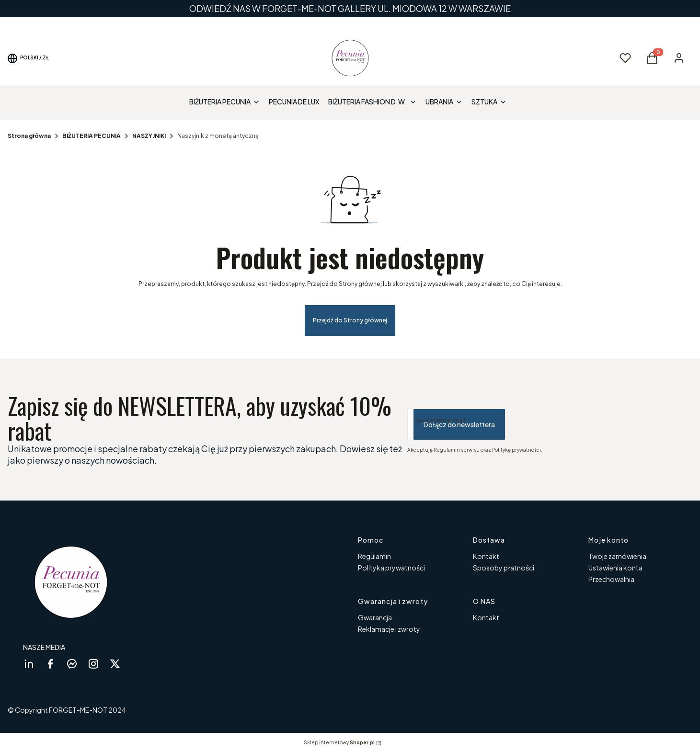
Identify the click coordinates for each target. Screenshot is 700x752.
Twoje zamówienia (617, 556)
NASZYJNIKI (149, 136)
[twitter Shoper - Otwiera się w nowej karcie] (115, 664)
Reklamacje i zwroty (389, 629)
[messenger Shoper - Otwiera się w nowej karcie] (72, 664)
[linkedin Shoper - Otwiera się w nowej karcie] (29, 664)
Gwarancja (375, 617)
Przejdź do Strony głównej (350, 320)
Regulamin (374, 556)
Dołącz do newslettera (459, 424)
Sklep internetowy (339, 742)
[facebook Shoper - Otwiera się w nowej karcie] (50, 664)
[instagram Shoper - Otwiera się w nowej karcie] (93, 664)
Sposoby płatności (504, 568)
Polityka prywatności (391, 568)
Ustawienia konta (615, 568)
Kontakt (486, 556)
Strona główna (29, 136)
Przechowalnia (611, 579)
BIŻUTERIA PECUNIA (92, 136)
